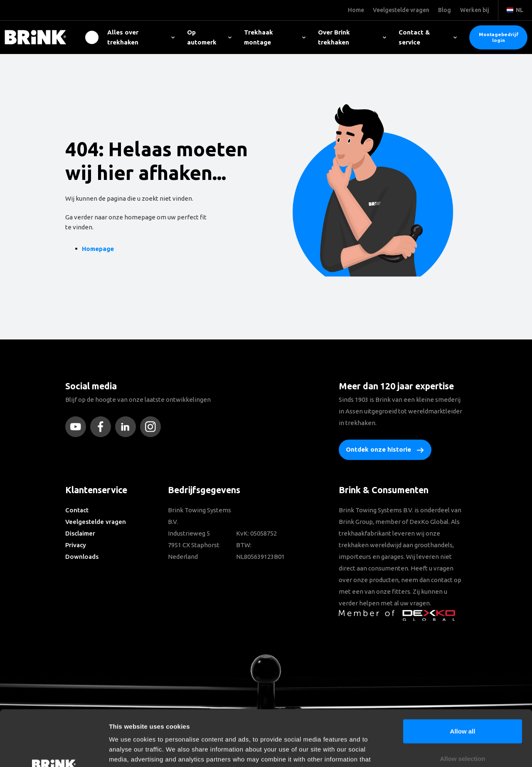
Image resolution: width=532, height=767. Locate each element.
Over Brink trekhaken (352, 37)
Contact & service (428, 37)
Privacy (76, 545)
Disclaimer (80, 533)
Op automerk (209, 37)
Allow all (463, 679)
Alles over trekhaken (141, 37)
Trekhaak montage (275, 37)
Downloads (82, 557)
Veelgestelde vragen (96, 522)
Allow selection (462, 706)
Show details (436, 751)
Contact (77, 510)
